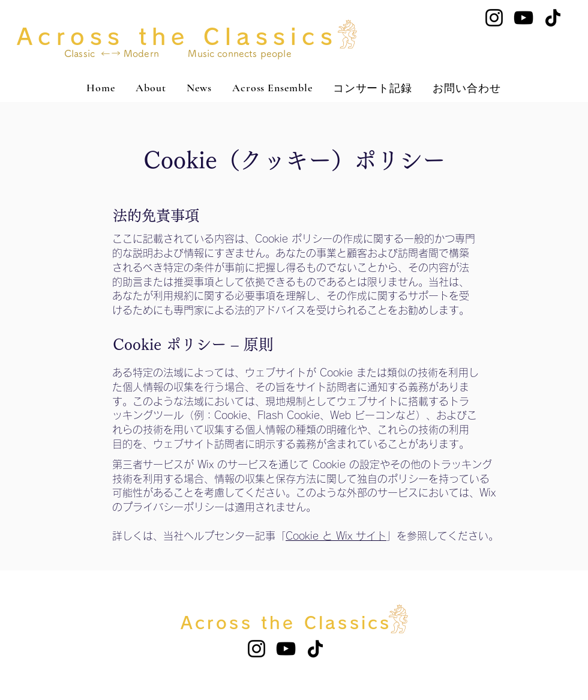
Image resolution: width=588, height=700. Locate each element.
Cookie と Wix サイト (336, 536)
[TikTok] (553, 18)
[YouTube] (523, 18)
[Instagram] (494, 18)
